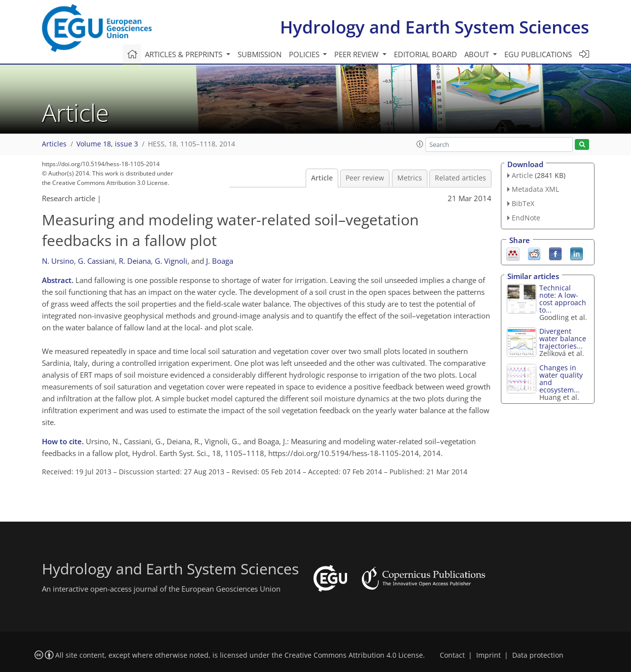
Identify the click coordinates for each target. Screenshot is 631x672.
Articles (54, 144)
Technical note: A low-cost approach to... (563, 299)
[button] (420, 144)
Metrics (410, 178)
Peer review (365, 178)
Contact (452, 655)
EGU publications (538, 54)
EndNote (526, 218)
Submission (260, 54)
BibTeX (523, 203)
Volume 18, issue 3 (107, 144)
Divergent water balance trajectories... (563, 338)
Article (322, 178)
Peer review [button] (357, 54)
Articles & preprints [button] (185, 54)
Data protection (538, 655)
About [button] (478, 54)
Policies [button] (305, 54)
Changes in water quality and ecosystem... (561, 379)
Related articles (460, 178)
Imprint (489, 655)
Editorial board (425, 54)
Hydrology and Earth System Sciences (435, 27)
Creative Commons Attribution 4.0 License (354, 655)
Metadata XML (535, 189)
